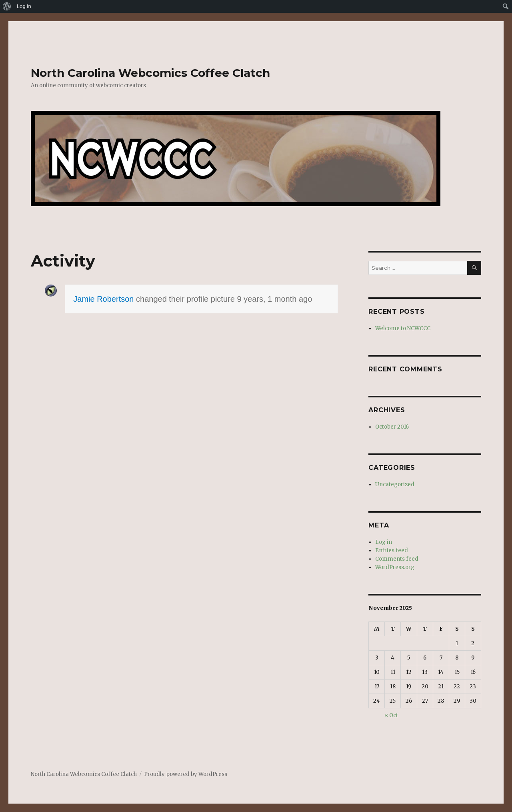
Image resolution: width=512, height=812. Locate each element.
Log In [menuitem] (24, 6)
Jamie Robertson (103, 299)
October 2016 (392, 427)
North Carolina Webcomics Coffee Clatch (150, 73)
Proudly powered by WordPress (186, 774)
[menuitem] (7, 6)
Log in (384, 542)
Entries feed (392, 550)
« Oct (391, 715)
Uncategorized (395, 484)
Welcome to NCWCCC (403, 328)
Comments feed (397, 559)
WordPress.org (395, 567)
